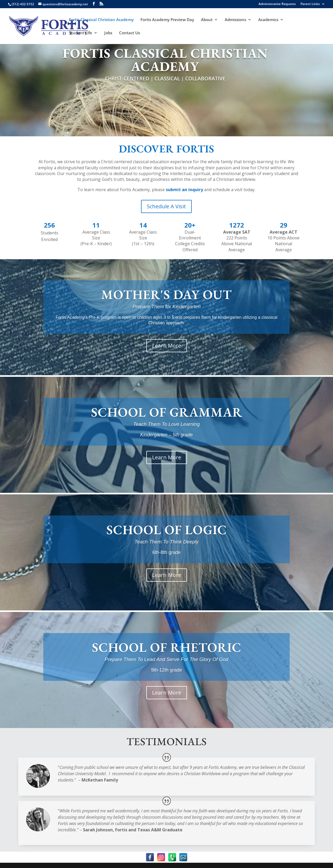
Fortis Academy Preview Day (167, 20)
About (207, 20)
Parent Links (310, 4)
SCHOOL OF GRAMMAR (167, 412)
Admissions (235, 20)
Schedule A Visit (166, 206)
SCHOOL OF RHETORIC (167, 647)
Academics (268, 20)
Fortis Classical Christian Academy (101, 20)
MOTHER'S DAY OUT (166, 295)
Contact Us (130, 33)
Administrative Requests (277, 4)
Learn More (167, 346)
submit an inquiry (184, 190)
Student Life (81, 33)
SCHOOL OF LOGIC (167, 530)
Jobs (108, 33)
